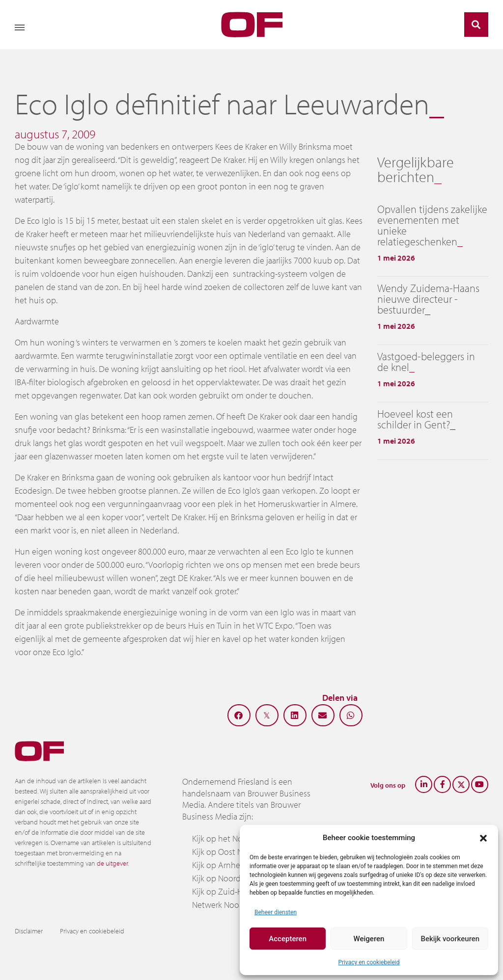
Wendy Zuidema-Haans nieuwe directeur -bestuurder (428, 299)
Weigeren (369, 939)
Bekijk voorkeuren (450, 939)
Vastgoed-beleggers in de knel (426, 362)
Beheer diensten (276, 912)
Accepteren (288, 939)
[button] (483, 838)
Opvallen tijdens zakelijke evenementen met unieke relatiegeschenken (432, 225)
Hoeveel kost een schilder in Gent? (415, 419)
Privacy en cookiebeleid (369, 962)
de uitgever (112, 863)
